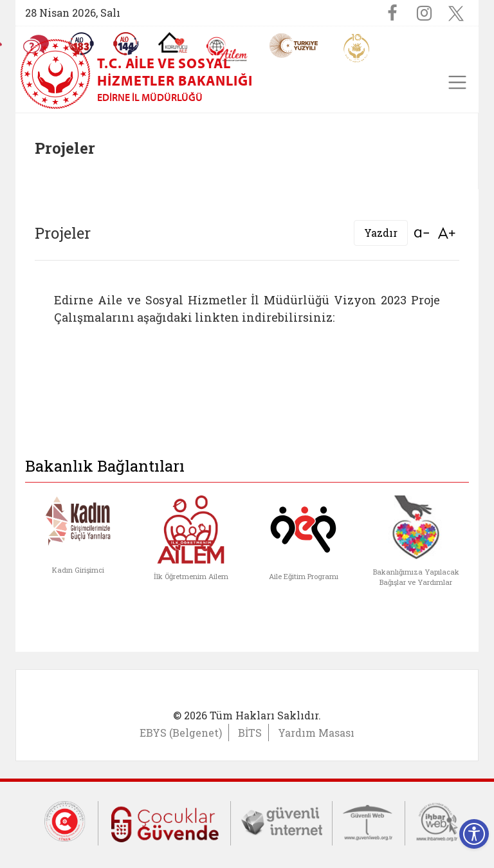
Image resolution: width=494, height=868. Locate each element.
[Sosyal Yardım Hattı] (126, 44)
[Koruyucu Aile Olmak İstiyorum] (173, 42)
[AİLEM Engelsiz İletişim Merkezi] (227, 49)
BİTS (250, 733)
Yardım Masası (316, 733)
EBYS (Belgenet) (181, 733)
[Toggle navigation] (457, 82)
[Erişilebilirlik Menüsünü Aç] (474, 834)
